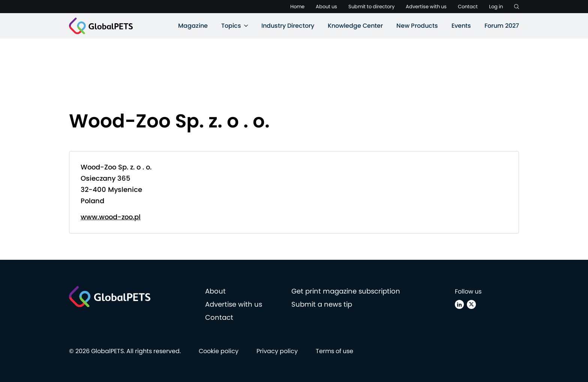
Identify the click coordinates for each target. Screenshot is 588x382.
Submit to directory (371, 7)
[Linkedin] (459, 304)
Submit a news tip (322, 304)
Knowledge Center (355, 26)
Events (461, 26)
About (215, 291)
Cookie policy (219, 351)
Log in (496, 7)
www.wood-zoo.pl (111, 217)
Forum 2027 (502, 26)
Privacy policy (277, 351)
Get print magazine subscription (346, 291)
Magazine (193, 26)
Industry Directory (288, 26)
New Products (417, 26)
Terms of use (334, 351)
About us (326, 7)
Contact (468, 7)
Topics (231, 26)
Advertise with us (426, 7)
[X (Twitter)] (471, 304)
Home (297, 7)
